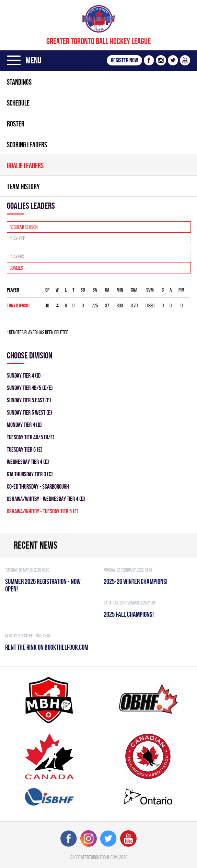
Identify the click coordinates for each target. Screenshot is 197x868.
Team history (23, 186)
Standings (19, 82)
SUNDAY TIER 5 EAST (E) (29, 400)
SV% (150, 290)
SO (83, 290)
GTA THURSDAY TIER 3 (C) (30, 474)
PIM (182, 290)
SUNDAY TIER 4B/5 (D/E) (30, 388)
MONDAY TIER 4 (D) (24, 425)
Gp (47, 290)
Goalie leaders (25, 166)
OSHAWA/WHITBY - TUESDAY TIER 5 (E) (43, 511)
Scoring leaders (27, 145)
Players (17, 256)
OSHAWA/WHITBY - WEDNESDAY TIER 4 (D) (46, 499)
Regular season (24, 227)
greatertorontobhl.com (96, 857)
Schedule (18, 103)
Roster (16, 124)
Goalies (16, 268)
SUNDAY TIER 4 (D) (24, 375)
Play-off (17, 238)
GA (107, 290)
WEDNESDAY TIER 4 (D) (28, 462)
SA (95, 290)
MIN (120, 290)
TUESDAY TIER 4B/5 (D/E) (31, 437)
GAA (134, 290)
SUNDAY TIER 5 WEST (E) (30, 412)
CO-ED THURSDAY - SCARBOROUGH (38, 486)
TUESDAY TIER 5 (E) (25, 449)
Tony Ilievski (18, 305)
